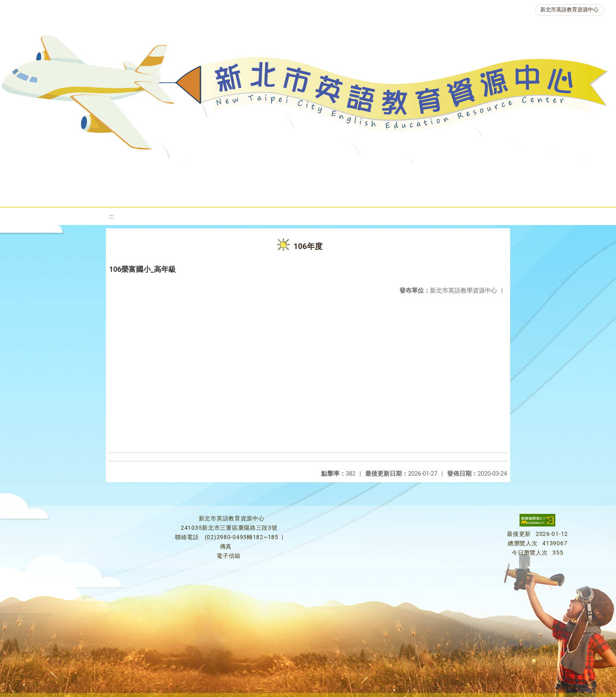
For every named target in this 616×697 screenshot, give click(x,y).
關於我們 (50, 173)
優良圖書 (295, 173)
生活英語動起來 (499, 173)
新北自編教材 (241, 173)
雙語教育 (557, 173)
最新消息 (99, 173)
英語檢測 (344, 173)
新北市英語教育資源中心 (569, 10)
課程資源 (138, 173)
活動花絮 (303, 193)
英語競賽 (393, 173)
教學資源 (187, 173)
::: (112, 216)
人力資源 (442, 173)
